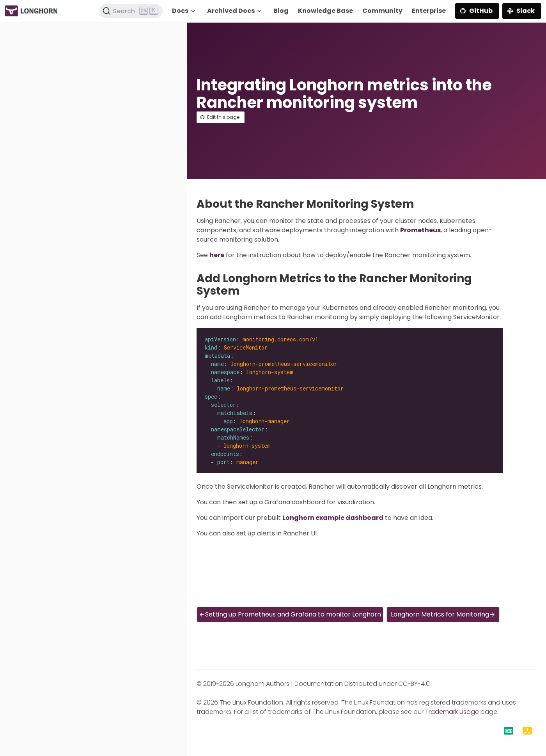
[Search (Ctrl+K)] (131, 11)
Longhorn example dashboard (333, 518)
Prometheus (420, 230)
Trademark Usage (452, 712)
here (217, 255)
